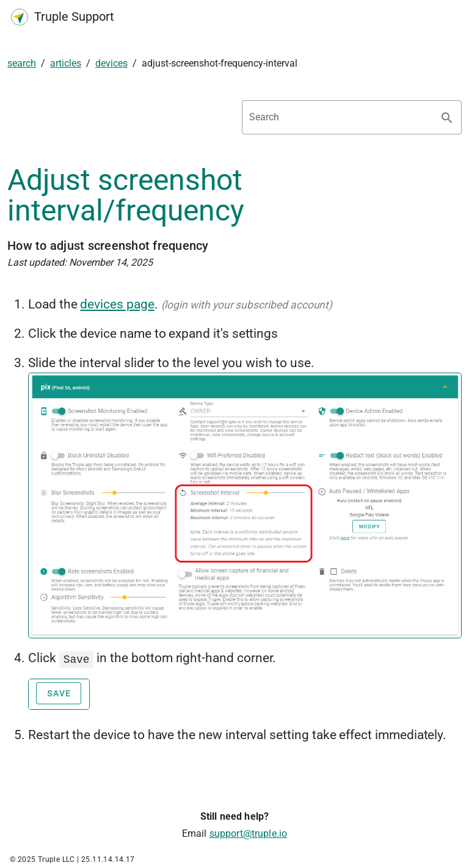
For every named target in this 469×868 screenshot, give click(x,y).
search (22, 63)
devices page (117, 304)
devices (111, 63)
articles (66, 63)
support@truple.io (249, 832)
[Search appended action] (447, 118)
